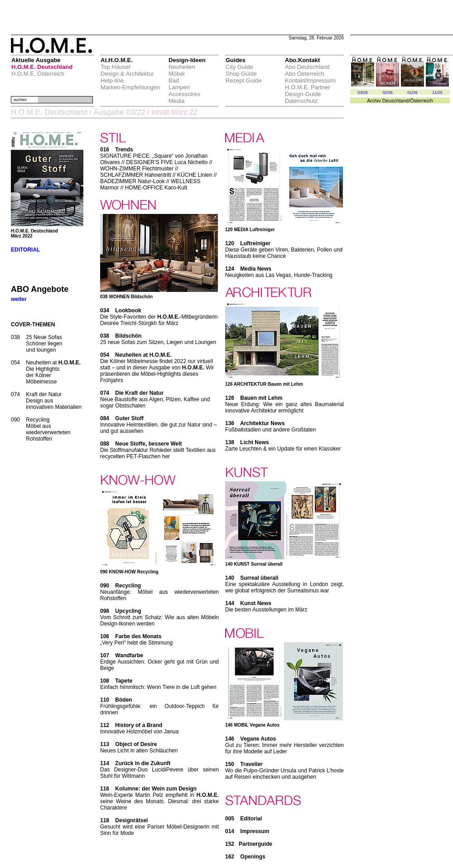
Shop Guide (241, 74)
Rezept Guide (244, 80)
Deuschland (395, 101)
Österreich (422, 101)
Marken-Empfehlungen (130, 87)
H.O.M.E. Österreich (38, 74)
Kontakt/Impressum (310, 80)
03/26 (363, 92)
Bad (174, 80)
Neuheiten (182, 67)
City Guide (239, 67)
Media (176, 101)
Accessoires (184, 94)
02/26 (388, 92)
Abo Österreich (305, 74)
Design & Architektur (127, 74)
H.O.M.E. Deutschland (42, 67)
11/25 (437, 92)
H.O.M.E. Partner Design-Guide (308, 91)
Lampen (179, 87)
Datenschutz (301, 101)
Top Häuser (116, 67)
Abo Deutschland (307, 67)
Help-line (112, 80)
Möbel (176, 74)
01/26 (412, 92)
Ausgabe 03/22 (119, 112)
